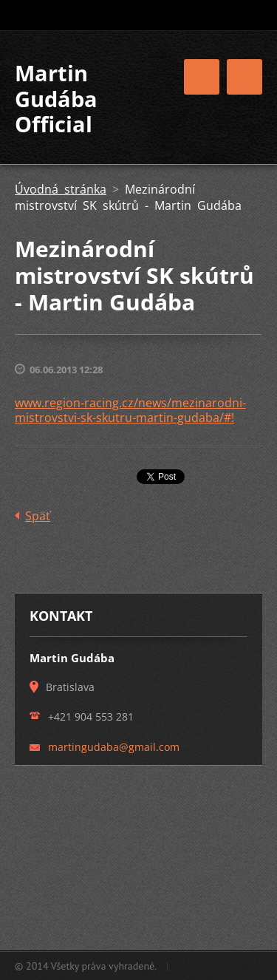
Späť (38, 516)
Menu (244, 77)
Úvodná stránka (61, 189)
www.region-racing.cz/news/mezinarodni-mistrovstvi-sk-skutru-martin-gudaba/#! (130, 410)
